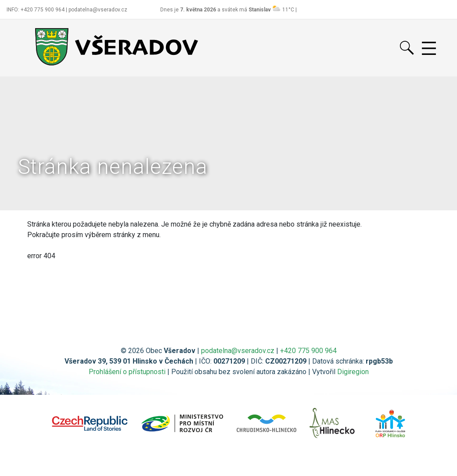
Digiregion (353, 372)
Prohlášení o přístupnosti (127, 372)
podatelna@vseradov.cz (238, 351)
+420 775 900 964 (308, 351)
